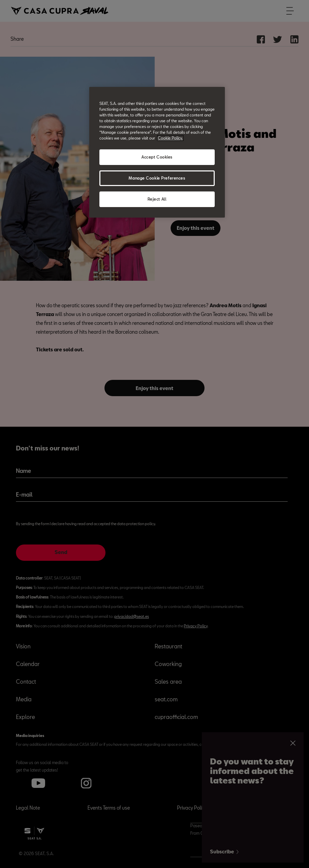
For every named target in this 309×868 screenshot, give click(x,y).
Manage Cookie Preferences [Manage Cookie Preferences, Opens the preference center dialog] (157, 178)
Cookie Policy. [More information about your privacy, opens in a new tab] (170, 138)
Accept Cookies (157, 157)
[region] (157, 152)
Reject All (157, 199)
